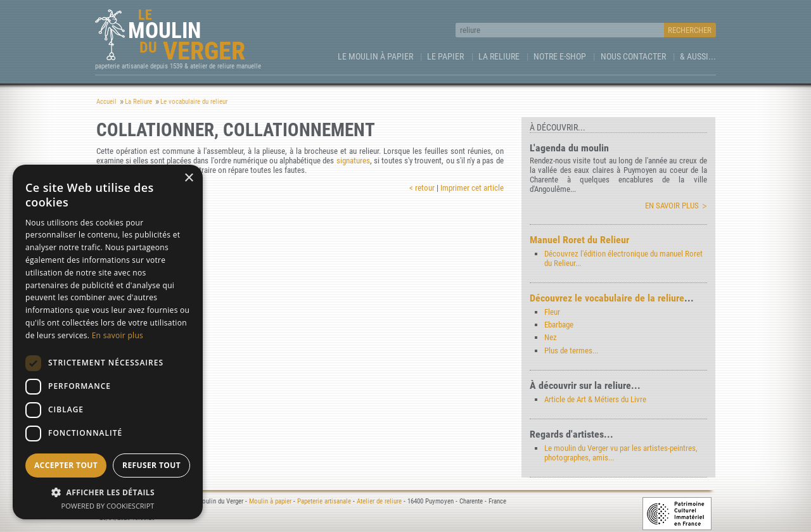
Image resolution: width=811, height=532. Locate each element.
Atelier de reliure (379, 501)
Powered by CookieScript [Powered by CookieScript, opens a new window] (108, 506)
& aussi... (698, 56)
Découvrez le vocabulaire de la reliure (607, 298)
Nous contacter (633, 56)
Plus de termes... (571, 351)
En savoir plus (672, 206)
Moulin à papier (270, 501)
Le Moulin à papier (375, 56)
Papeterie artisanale (324, 501)
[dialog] (108, 342)
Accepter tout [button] (66, 465)
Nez (551, 337)
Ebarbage (559, 325)
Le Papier (445, 56)
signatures (353, 161)
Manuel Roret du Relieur (579, 240)
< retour (422, 188)
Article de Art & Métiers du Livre (595, 399)
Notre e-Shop (560, 56)
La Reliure (499, 56)
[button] (108, 492)
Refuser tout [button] (151, 465)
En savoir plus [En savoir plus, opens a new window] (118, 335)
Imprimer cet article (472, 188)
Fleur (552, 312)
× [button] (188, 178)
